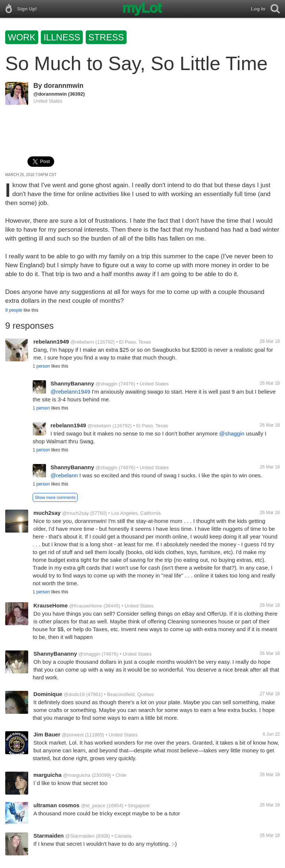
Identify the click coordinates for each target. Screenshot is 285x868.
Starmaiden (49, 836)
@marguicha (77, 775)
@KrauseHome (86, 606)
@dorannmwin (50, 94)
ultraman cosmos (56, 805)
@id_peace (93, 806)
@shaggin (106, 384)
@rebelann (82, 342)
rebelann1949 (51, 342)
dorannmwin (64, 86)
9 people (14, 310)
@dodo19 (74, 694)
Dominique (48, 694)
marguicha (47, 775)
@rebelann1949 (70, 392)
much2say (47, 513)
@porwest (73, 735)
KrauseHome (51, 605)
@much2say (75, 513)
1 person (41, 366)
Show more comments (55, 497)
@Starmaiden (80, 836)
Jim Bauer (47, 734)
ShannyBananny (72, 383)
